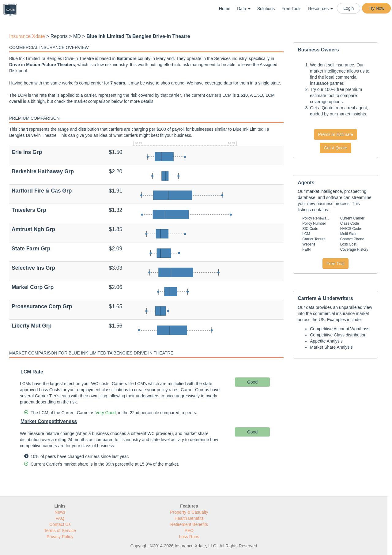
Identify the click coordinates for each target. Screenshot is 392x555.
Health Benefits (189, 518)
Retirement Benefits (189, 524)
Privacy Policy (60, 537)
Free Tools (291, 9)
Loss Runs (189, 537)
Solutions (266, 9)
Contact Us (60, 524)
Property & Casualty (189, 512)
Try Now (376, 8)
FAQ (60, 518)
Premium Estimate (335, 134)
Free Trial (335, 264)
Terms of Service (60, 531)
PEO (189, 531)
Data (244, 9)
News (60, 512)
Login (349, 8)
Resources (320, 9)
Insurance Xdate (27, 36)
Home (225, 9)
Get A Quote (335, 148)
